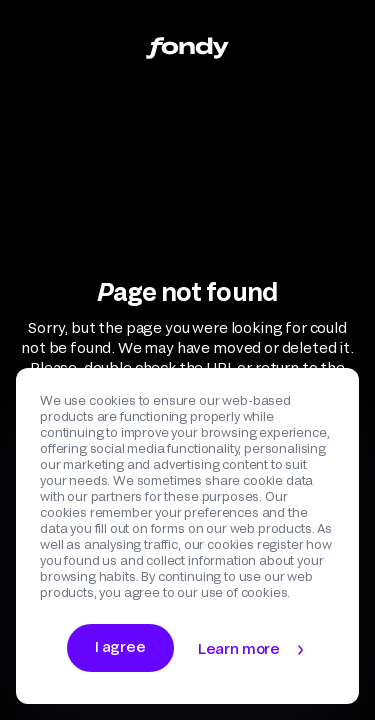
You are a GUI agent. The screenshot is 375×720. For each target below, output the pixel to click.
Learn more (239, 648)
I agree (120, 646)
